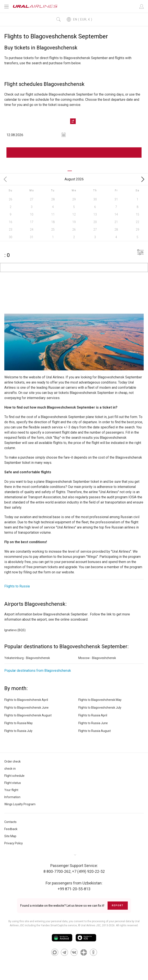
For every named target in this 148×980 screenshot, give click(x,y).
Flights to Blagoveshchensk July (100, 708)
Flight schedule (14, 776)
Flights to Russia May (18, 723)
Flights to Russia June (93, 723)
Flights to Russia (17, 586)
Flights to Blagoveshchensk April (26, 700)
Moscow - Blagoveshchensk (97, 658)
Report (118, 906)
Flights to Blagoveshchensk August (28, 716)
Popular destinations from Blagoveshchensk (38, 671)
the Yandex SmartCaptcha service (57, 926)
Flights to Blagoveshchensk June (26, 708)
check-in (10, 769)
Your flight (11, 790)
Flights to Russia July (18, 731)
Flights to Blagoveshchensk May (100, 700)
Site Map (10, 836)
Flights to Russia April (93, 716)
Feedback (11, 829)
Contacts (10, 822)
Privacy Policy (14, 843)
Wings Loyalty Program (20, 804)
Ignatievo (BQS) (15, 630)
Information (12, 797)
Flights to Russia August (95, 731)
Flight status (13, 783)
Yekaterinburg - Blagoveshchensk (27, 658)
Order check (12, 762)
